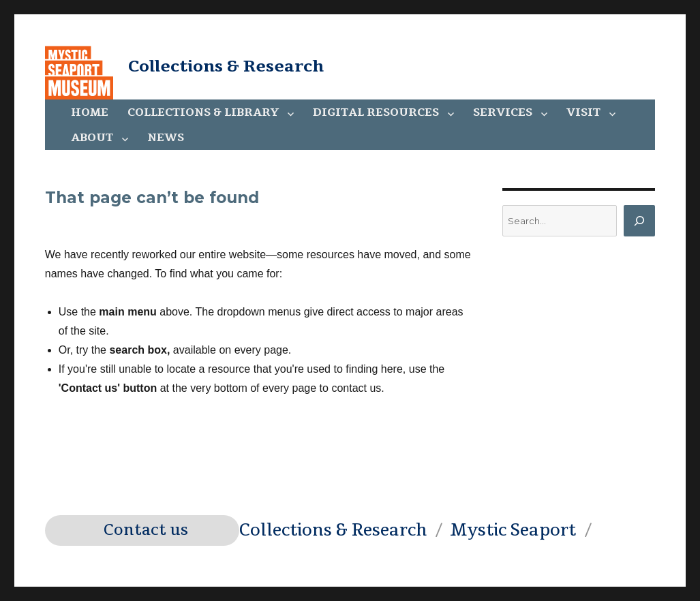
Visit (583, 112)
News (166, 138)
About (92, 138)
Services (503, 112)
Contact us (146, 530)
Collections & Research (226, 66)
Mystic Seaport (513, 530)
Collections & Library (203, 112)
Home (90, 112)
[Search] (639, 221)
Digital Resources (376, 112)
